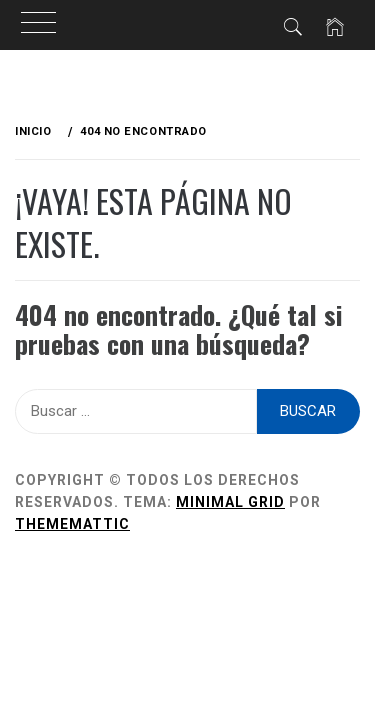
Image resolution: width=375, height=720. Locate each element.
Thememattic (72, 524)
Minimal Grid (230, 502)
